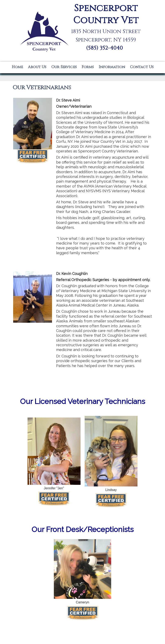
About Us (37, 67)
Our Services (64, 67)
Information (112, 67)
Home (17, 67)
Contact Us (142, 67)
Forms (88, 67)
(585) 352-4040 (104, 48)
